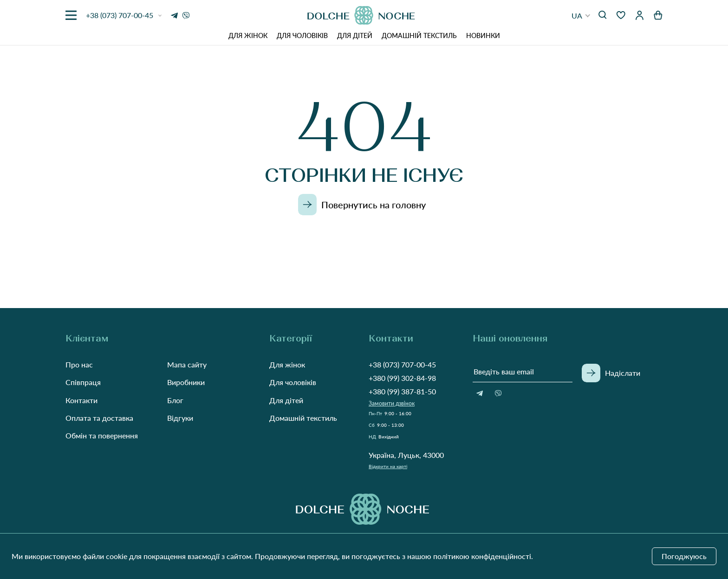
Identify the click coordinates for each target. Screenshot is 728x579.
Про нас (79, 364)
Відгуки (180, 418)
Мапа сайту (187, 364)
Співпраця (83, 382)
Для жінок (248, 35)
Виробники (186, 382)
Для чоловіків (302, 35)
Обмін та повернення (102, 435)
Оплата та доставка (99, 418)
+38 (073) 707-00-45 (402, 364)
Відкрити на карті (388, 466)
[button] (581, 16)
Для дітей (355, 35)
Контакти (81, 400)
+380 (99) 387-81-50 (402, 391)
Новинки (483, 35)
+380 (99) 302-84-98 (402, 378)
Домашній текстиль (419, 35)
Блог (175, 400)
